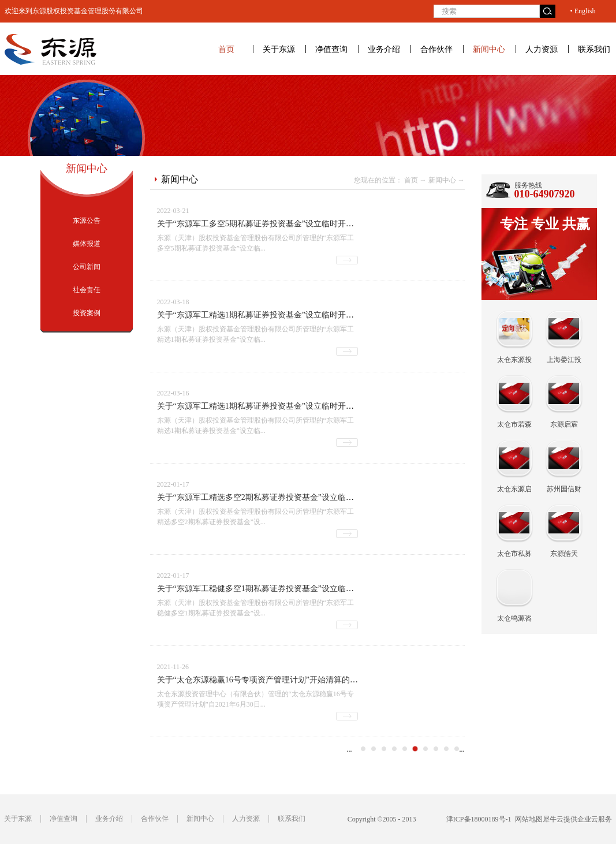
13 (374, 749)
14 (384, 749)
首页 (226, 49)
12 (363, 749)
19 (436, 749)
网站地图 (527, 819)
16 (405, 749)
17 (415, 749)
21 (457, 749)
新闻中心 (442, 180)
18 (425, 749)
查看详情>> (347, 260)
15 (394, 749)
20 (446, 749)
